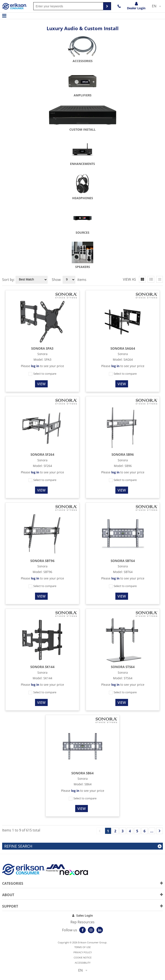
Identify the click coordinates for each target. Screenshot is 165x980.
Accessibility (83, 963)
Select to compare (42, 374)
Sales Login (85, 915)
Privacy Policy (83, 952)
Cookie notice (83, 957)
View (41, 384)
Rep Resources (82, 922)
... (152, 831)
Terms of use (82, 947)
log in (35, 366)
